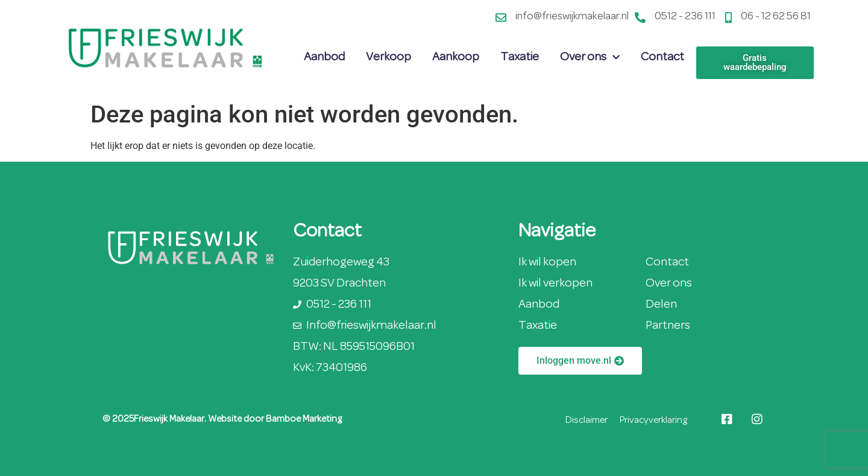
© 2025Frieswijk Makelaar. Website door (184, 419)
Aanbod (324, 57)
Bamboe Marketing (304, 419)
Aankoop (456, 57)
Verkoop (388, 57)
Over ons (590, 57)
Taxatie (520, 57)
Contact (662, 57)
